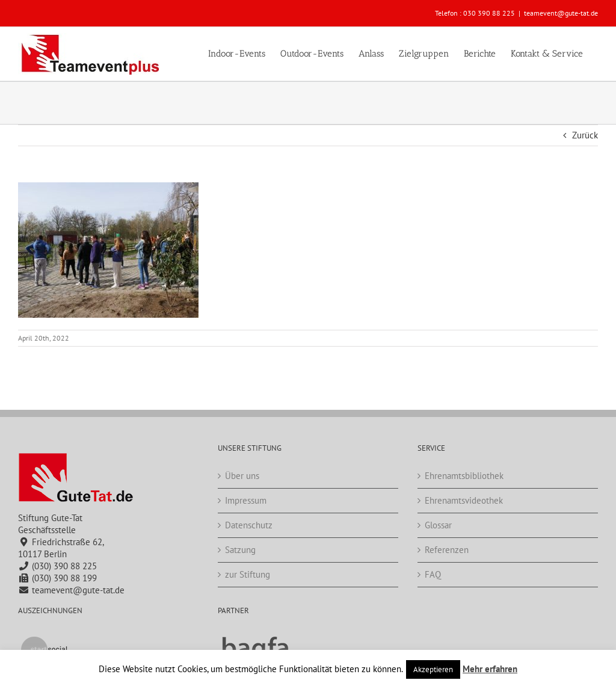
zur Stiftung (248, 574)
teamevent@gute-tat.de (561, 13)
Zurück (585, 135)
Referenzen (447, 550)
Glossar (438, 525)
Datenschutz (249, 525)
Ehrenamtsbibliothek (464, 476)
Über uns (242, 476)
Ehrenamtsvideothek (464, 500)
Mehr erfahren (490, 669)
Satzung (240, 550)
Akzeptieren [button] (433, 669)
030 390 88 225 (489, 13)
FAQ (433, 574)
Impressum (246, 500)
